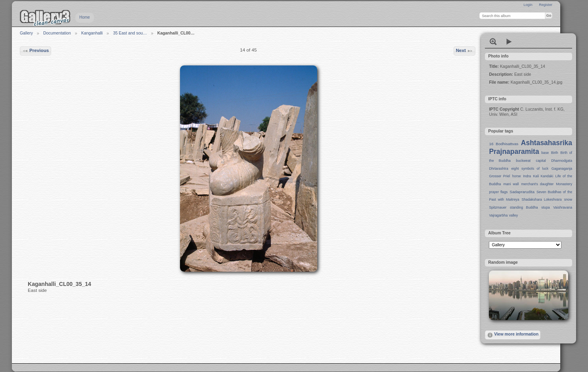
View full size (493, 42)
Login (528, 5)
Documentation (57, 33)
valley (513, 215)
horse (517, 176)
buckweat (523, 161)
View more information (513, 335)
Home (85, 17)
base (545, 153)
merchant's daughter (537, 184)
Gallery (26, 33)
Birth (555, 153)
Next (465, 51)
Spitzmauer (498, 207)
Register (546, 5)
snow (568, 199)
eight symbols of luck (530, 169)
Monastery (564, 184)
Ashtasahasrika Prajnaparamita (531, 147)
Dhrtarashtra (498, 169)
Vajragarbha (498, 215)
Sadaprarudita (522, 192)
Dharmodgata (562, 161)
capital (541, 161)
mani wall (511, 184)
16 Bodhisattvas (504, 144)
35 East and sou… (130, 33)
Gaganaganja (562, 169)
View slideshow (509, 42)
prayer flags (498, 192)
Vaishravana (563, 207)
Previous (36, 51)
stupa (545, 207)
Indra (527, 176)
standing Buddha (524, 207)
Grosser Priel (499, 176)
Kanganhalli (92, 33)
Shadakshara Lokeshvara (541, 199)
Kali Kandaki (543, 176)
